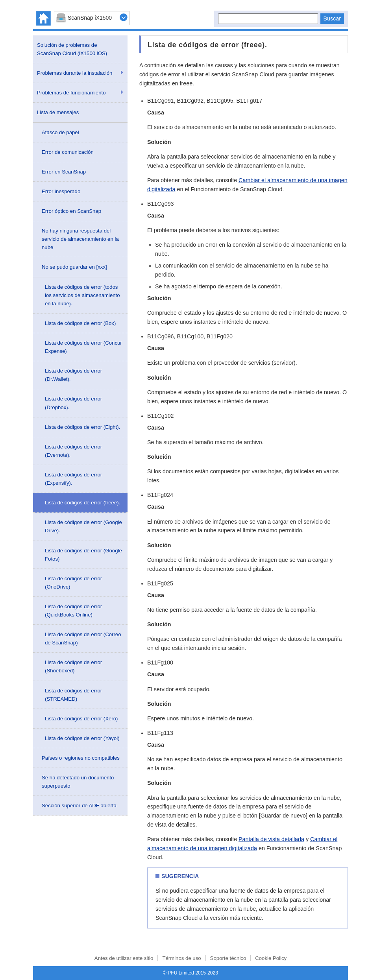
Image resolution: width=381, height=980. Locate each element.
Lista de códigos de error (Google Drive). (83, 526)
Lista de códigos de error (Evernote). (73, 451)
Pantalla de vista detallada (271, 839)
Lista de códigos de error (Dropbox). (73, 403)
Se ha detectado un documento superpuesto (78, 782)
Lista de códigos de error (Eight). (82, 427)
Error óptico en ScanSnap (71, 211)
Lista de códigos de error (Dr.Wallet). (73, 375)
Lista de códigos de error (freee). (82, 503)
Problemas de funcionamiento (71, 93)
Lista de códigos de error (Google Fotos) (83, 555)
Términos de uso (181, 958)
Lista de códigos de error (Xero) (81, 719)
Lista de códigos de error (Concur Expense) (83, 347)
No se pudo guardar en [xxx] (74, 267)
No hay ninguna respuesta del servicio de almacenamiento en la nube (80, 239)
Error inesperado (61, 191)
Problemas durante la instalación (75, 73)
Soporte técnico (228, 958)
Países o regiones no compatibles (81, 758)
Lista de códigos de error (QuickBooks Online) (73, 611)
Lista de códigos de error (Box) (80, 323)
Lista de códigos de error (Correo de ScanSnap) (83, 639)
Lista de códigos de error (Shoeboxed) (73, 666)
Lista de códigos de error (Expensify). (73, 479)
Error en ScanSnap (64, 172)
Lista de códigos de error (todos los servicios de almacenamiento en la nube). (82, 295)
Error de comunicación (68, 152)
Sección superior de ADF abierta (79, 806)
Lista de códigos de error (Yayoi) (82, 738)
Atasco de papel (60, 132)
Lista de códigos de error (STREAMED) (73, 695)
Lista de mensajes (58, 112)
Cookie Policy (271, 958)
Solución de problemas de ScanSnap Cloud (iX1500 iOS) (72, 49)
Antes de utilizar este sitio (124, 958)
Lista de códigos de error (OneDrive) (73, 583)
